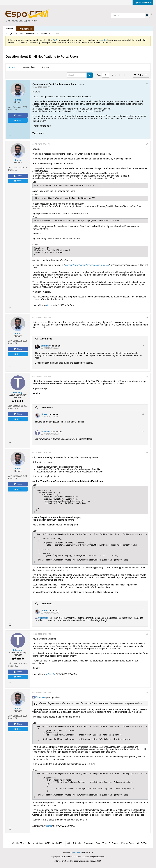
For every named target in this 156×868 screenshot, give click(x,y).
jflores (49, 305)
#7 (147, 693)
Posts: (11, 110)
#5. (144, 610)
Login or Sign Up (143, 2)
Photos (46, 67)
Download (88, 843)
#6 (147, 634)
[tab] (12, 67)
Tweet (18, 120)
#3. (144, 346)
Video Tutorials (74, 843)
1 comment (46, 339)
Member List (46, 34)
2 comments (47, 407)
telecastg (44, 618)
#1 (147, 84)
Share (18, 115)
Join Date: (13, 107)
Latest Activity (28, 67)
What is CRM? (19, 843)
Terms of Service (111, 843)
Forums (10, 29)
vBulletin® (78, 853)
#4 (147, 377)
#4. (144, 414)
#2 (147, 144)
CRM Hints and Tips (55, 843)
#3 (147, 318)
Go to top (142, 843)
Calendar (57, 34)
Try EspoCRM (25, 29)
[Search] (128, 15)
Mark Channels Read (29, 34)
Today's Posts (12, 34)
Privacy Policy (128, 843)
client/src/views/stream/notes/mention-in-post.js (87, 265)
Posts (12, 67)
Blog (98, 843)
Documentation (35, 843)
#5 (147, 453)
